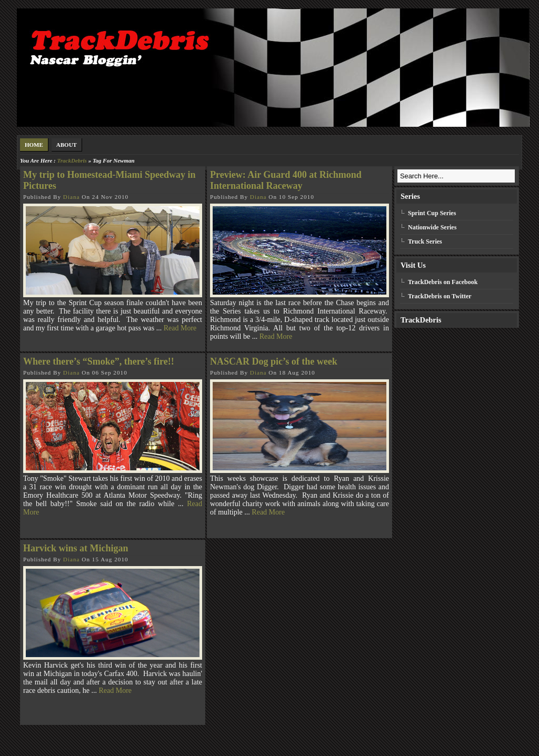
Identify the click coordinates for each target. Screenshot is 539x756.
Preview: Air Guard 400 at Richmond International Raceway (286, 180)
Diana (72, 197)
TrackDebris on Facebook (443, 282)
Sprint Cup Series (432, 213)
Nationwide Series (432, 227)
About (67, 145)
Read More (180, 328)
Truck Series (425, 241)
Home (34, 145)
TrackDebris (72, 160)
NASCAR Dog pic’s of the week (274, 361)
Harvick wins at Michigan (76, 548)
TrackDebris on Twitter (440, 296)
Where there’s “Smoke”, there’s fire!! (99, 361)
